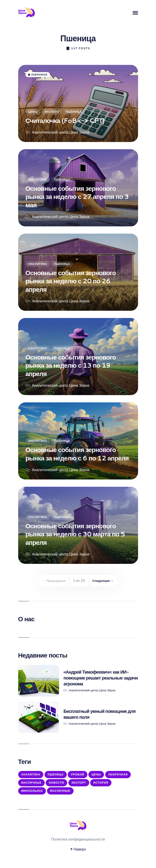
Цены (33, 112)
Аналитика (38, 180)
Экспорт (52, 112)
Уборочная (32, 785)
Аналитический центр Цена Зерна (61, 132)
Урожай (82, 775)
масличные (87, 795)
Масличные (61, 785)
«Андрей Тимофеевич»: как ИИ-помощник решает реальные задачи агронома (101, 678)
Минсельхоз (57, 795)
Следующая (105, 581)
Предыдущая (52, 581)
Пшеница (74, 112)
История (30, 795)
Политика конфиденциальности (78, 844)
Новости (88, 785)
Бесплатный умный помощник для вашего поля (100, 714)
